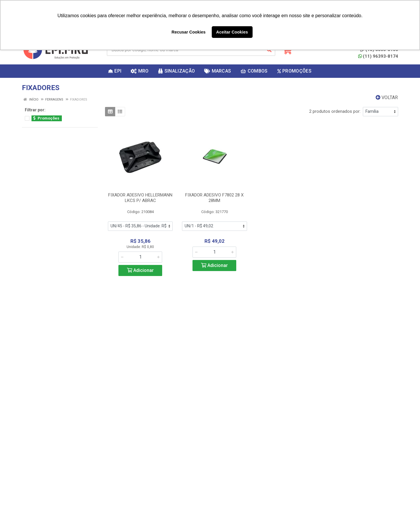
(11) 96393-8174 (378, 56)
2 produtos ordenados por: (335, 111)
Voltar (387, 97)
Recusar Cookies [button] (189, 32)
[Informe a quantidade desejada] (140, 257)
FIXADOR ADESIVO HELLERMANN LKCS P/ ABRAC (140, 198)
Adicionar (140, 270)
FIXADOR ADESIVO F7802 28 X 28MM (214, 198)
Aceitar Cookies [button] (232, 32)
